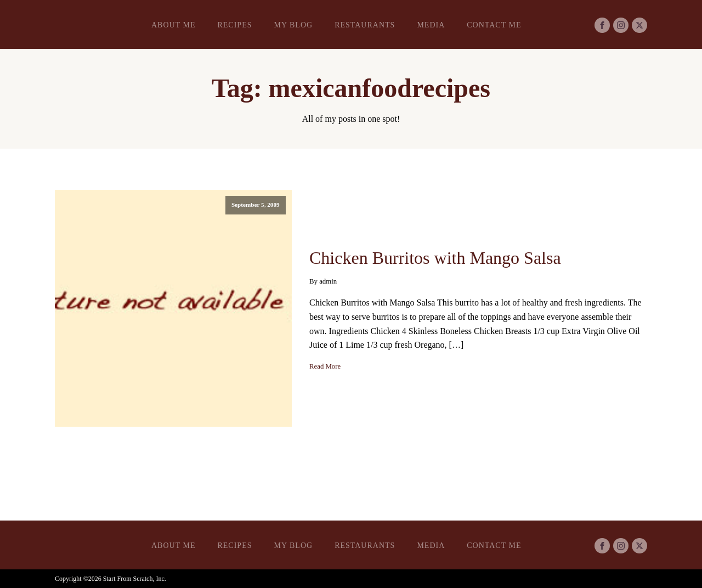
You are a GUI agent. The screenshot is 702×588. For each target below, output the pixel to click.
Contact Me (494, 25)
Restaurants (365, 25)
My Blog (293, 25)
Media (431, 25)
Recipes (234, 25)
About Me (173, 25)
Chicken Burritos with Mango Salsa (435, 258)
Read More (325, 366)
